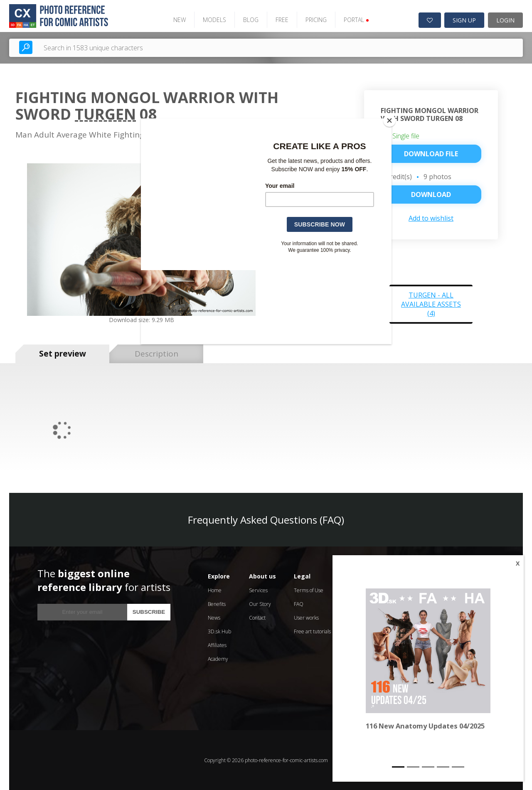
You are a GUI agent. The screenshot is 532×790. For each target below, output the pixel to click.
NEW (179, 20)
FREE (281, 20)
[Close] (389, 121)
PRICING (315, 20)
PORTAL (356, 20)
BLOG (250, 20)
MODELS (214, 20)
